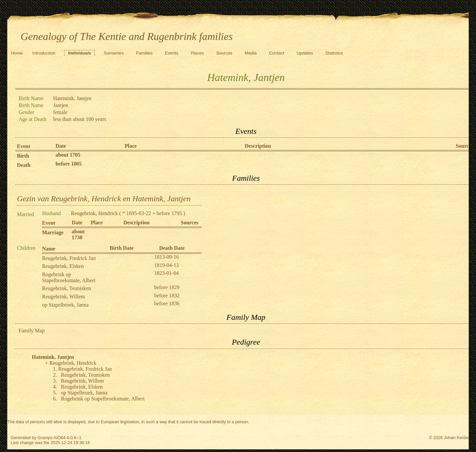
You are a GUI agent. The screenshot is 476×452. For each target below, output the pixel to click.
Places (197, 53)
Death (24, 165)
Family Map (32, 331)
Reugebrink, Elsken (63, 266)
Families (144, 53)
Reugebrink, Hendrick (95, 213)
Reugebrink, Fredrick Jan (69, 258)
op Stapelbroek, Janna (65, 305)
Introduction (44, 53)
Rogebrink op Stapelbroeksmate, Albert (69, 277)
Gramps (45, 438)
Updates (305, 53)
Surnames (114, 53)
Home (17, 53)
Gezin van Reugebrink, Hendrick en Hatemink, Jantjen (104, 199)
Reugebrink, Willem (63, 297)
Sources (224, 53)
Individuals (80, 53)
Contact (277, 53)
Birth (23, 156)
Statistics (334, 53)
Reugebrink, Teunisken (66, 288)
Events (172, 53)
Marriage (53, 232)
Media (251, 53)
